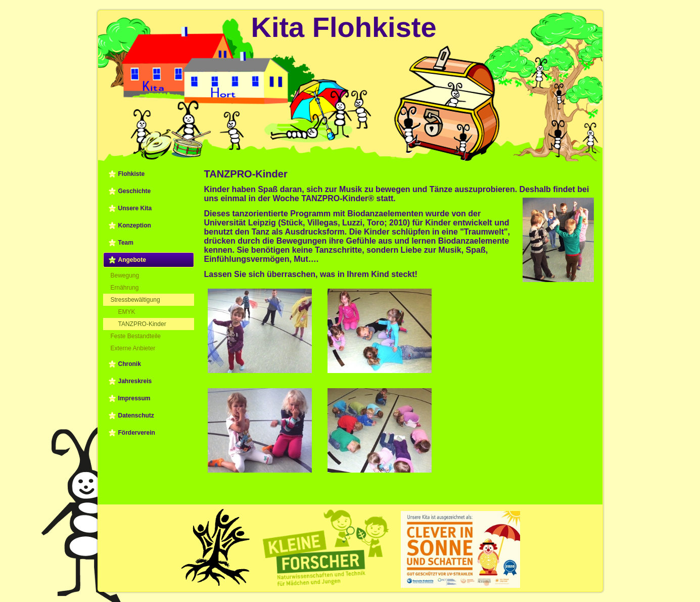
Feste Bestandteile (136, 336)
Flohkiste (132, 174)
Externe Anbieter (133, 348)
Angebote (132, 260)
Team (126, 243)
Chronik (130, 364)
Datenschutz (136, 415)
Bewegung (125, 275)
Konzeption (135, 225)
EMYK (127, 312)
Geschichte (135, 191)
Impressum (134, 398)
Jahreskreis (135, 381)
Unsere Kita (135, 208)
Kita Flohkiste (343, 27)
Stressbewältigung (135, 300)
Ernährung (125, 288)
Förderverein (137, 433)
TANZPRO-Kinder (142, 324)
